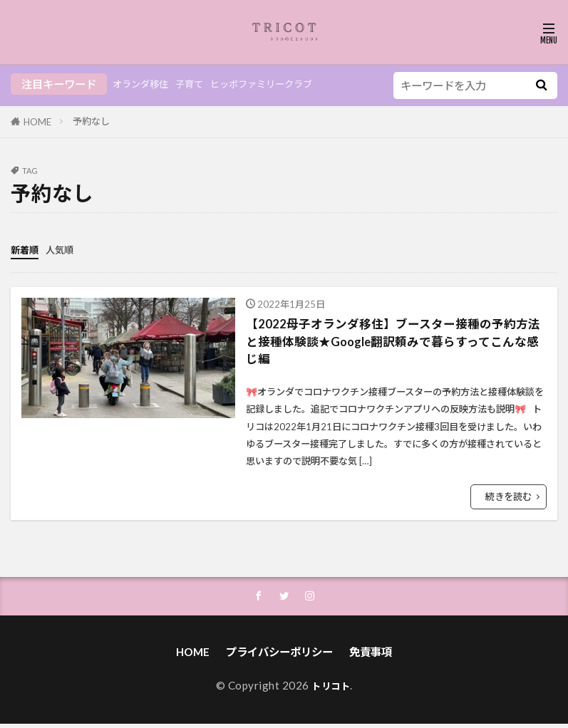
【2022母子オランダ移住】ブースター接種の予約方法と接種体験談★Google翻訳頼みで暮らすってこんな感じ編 (395, 343)
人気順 (66, 249)
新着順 (27, 249)
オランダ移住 (145, 84)
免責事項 (371, 656)
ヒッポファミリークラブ (282, 84)
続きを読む (508, 499)
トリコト (331, 690)
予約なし (91, 121)
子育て (200, 84)
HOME (37, 122)
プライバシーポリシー (279, 656)
